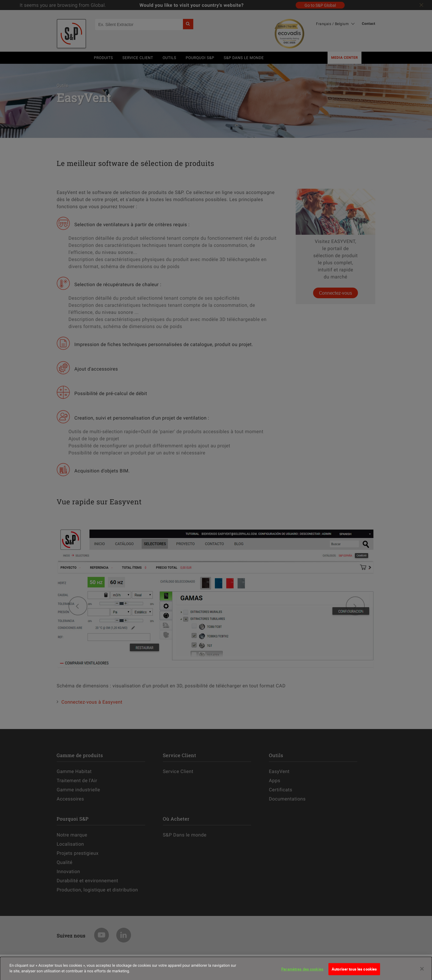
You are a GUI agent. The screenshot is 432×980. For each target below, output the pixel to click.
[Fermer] (422, 971)
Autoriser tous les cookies (354, 971)
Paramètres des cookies (302, 971)
